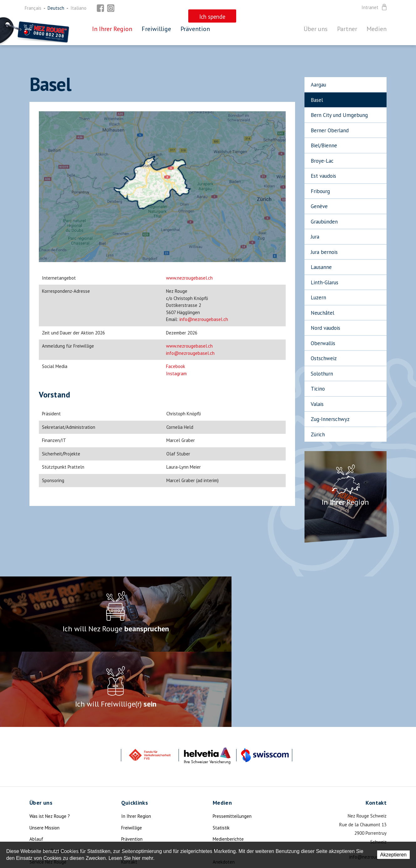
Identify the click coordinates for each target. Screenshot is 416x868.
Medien (377, 29)
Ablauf (36, 764)
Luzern (318, 297)
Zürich (318, 434)
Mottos (220, 798)
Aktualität (40, 798)
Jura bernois (324, 252)
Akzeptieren (394, 855)
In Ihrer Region (112, 29)
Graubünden (324, 222)
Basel (317, 100)
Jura (315, 237)
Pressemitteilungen (232, 741)
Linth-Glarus (325, 282)
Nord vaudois (325, 328)
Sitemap (129, 798)
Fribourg (320, 191)
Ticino (318, 389)
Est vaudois (323, 176)
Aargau (318, 85)
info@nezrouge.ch (368, 782)
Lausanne (321, 267)
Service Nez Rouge (48, 787)
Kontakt (129, 787)
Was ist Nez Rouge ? (50, 741)
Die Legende (42, 821)
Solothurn (322, 374)
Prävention (195, 29)
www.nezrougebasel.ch (189, 278)
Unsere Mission (44, 752)
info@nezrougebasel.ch (204, 319)
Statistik (221, 752)
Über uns (316, 29)
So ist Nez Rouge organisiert (58, 775)
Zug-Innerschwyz (330, 419)
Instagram (176, 374)
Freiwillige (156, 29)
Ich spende (41, 810)
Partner (347, 29)
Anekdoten (224, 787)
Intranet (375, 8)
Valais (317, 404)
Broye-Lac (322, 161)
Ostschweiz (324, 358)
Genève (319, 206)
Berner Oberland (330, 130)
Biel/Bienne (324, 145)
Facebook (176, 366)
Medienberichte (228, 764)
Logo (217, 775)
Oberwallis (323, 343)
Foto (217, 810)
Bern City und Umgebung (339, 115)
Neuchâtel (322, 313)
